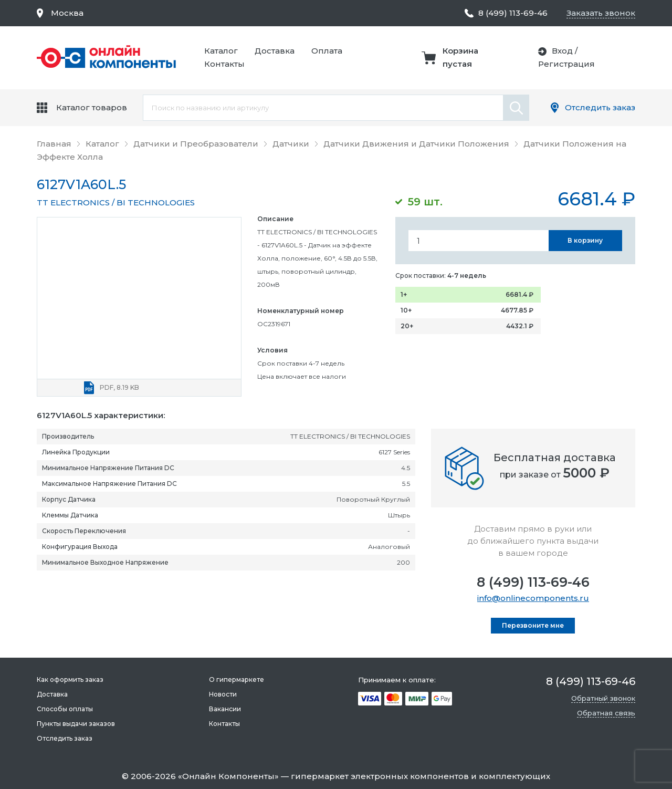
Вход (562, 51)
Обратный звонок (603, 698)
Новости (223, 694)
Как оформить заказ (70, 679)
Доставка (275, 51)
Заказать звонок (601, 13)
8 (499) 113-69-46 (533, 582)
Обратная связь (606, 713)
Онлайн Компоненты (228, 776)
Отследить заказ (600, 107)
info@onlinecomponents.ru (533, 598)
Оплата (327, 51)
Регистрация (566, 64)
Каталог (221, 51)
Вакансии (225, 709)
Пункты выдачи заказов (76, 724)
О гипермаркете (237, 679)
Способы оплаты (65, 709)
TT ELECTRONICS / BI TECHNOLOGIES (116, 203)
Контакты (224, 64)
